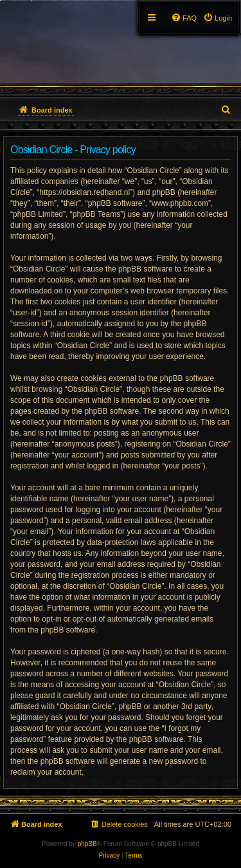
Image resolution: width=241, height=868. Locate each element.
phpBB (87, 844)
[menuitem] (218, 18)
